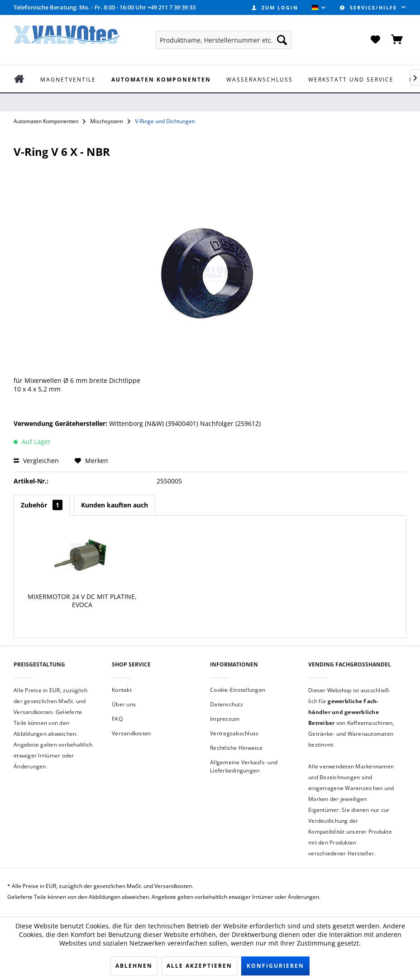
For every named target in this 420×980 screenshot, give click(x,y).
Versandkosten (131, 733)
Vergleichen (36, 461)
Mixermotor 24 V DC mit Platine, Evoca (82, 601)
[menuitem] (275, 7)
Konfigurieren (275, 966)
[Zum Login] (275, 7)
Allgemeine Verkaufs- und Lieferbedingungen (244, 766)
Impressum (225, 719)
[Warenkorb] (397, 40)
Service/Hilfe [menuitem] (370, 7)
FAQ (117, 719)
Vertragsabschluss (234, 733)
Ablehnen (134, 966)
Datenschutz (227, 704)
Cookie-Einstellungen (238, 690)
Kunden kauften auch (115, 505)
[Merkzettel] (375, 40)
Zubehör (42, 505)
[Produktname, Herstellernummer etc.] (224, 40)
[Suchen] (282, 40)
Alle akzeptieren (199, 966)
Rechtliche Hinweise (236, 748)
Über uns (124, 704)
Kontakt (122, 690)
